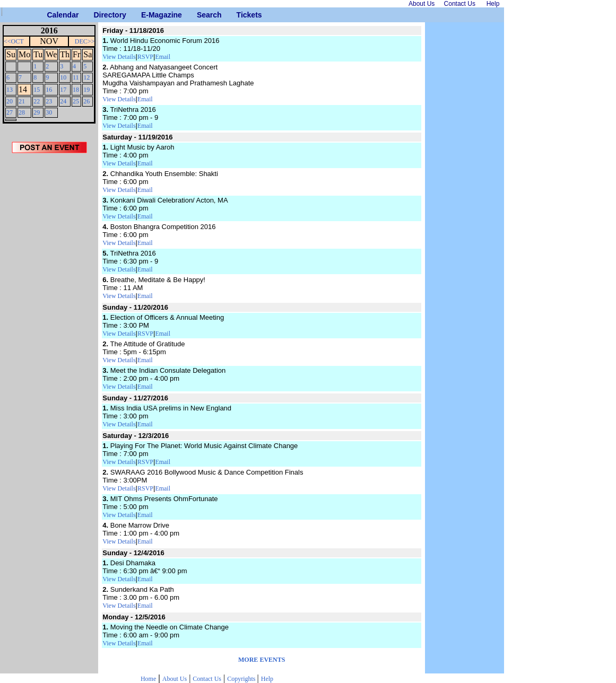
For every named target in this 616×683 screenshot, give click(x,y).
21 (22, 101)
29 (37, 112)
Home (148, 679)
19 (86, 90)
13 (10, 90)
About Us (175, 679)
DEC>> (85, 41)
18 (76, 90)
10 (63, 77)
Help (267, 679)
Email (163, 57)
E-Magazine (145, 15)
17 (63, 90)
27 (10, 112)
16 (49, 90)
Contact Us (207, 679)
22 (37, 101)
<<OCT (14, 41)
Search (201, 15)
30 (49, 112)
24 (63, 101)
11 (76, 77)
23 (49, 101)
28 (22, 112)
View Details (119, 57)
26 (86, 101)
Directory (97, 15)
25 (76, 101)
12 (86, 77)
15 (37, 90)
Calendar (51, 15)
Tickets (241, 15)
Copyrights (242, 679)
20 (10, 101)
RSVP (145, 57)
